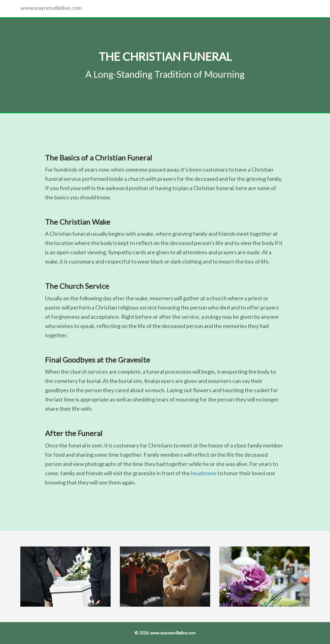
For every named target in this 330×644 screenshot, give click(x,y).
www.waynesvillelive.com (51, 8)
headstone (204, 473)
